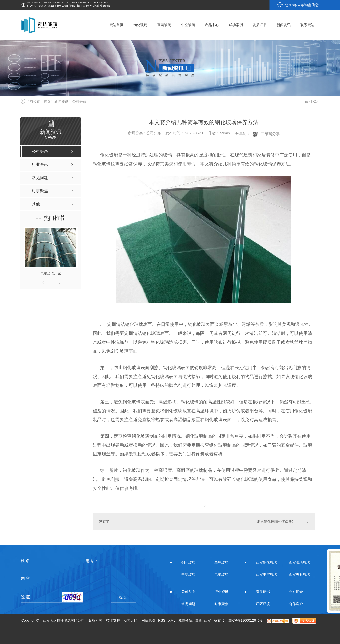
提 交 (123, 597)
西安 (207, 620)
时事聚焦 (221, 604)
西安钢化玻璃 (266, 562)
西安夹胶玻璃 (299, 574)
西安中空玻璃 (266, 574)
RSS (162, 620)
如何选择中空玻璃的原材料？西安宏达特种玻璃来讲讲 (68, 3)
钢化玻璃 (188, 562)
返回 (311, 101)
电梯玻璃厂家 (51, 273)
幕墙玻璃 (221, 562)
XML (172, 620)
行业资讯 (221, 592)
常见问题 (188, 604)
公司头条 (79, 101)
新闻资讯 (61, 101)
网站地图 (148, 620)
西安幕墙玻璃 (299, 562)
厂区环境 (263, 604)
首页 (47, 101)
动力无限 (131, 620)
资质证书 (263, 592)
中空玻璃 (188, 574)
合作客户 (296, 604)
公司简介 (296, 592)
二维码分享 (270, 134)
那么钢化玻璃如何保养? (275, 522)
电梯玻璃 (221, 574)
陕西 (198, 620)
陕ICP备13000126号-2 (245, 620)
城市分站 (185, 620)
